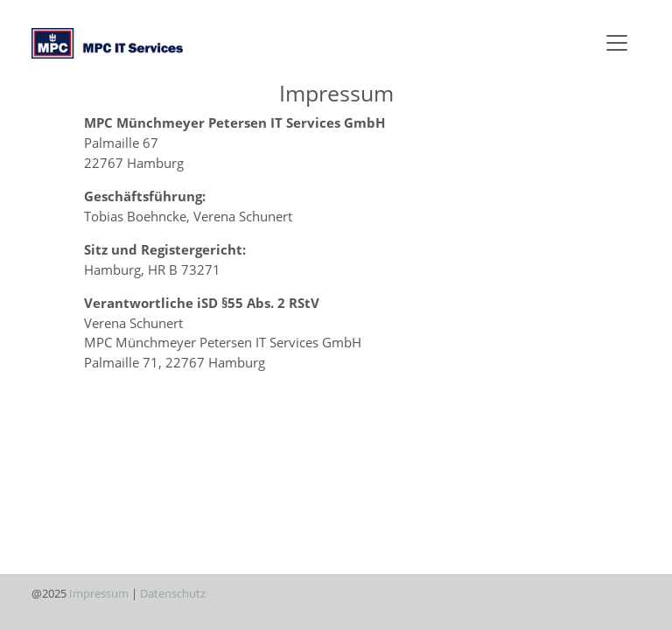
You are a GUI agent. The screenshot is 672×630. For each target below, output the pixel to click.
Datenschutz (173, 593)
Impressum (99, 593)
